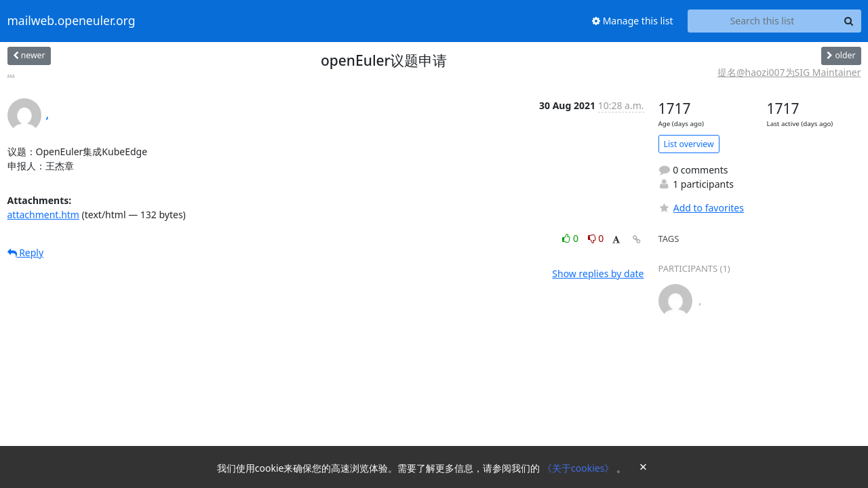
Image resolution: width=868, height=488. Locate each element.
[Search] (849, 21)
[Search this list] (763, 21)
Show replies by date (598, 273)
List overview (689, 144)
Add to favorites (701, 208)
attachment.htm (43, 215)
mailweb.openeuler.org (72, 21)
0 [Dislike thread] (596, 238)
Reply (26, 252)
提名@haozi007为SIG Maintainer (789, 72)
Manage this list (633, 21)
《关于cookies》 (579, 468)
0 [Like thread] (571, 238)
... (11, 72)
